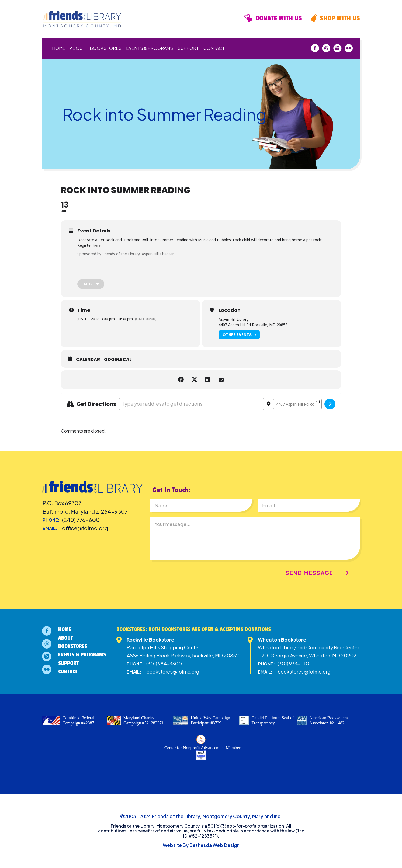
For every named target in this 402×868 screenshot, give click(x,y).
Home (59, 48)
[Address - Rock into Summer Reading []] (191, 404)
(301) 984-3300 (164, 663)
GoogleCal (118, 360)
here (97, 245)
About (77, 48)
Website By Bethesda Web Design (201, 845)
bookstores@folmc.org (173, 672)
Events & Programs (150, 48)
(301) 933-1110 (293, 663)
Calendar (88, 360)
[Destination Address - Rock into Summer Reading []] (297, 404)
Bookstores (106, 48)
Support (188, 48)
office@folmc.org (85, 528)
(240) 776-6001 (82, 520)
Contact (214, 48)
